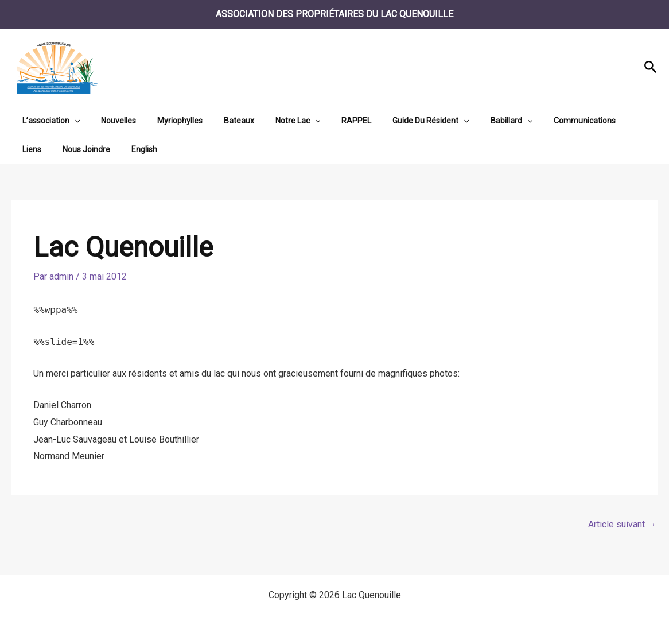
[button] (651, 67)
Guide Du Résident (397, 121)
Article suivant (622, 524)
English (96, 149)
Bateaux (221, 121)
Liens (598, 121)
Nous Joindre (43, 149)
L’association (48, 121)
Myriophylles (167, 121)
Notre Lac (274, 121)
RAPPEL (328, 121)
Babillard (472, 121)
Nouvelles (110, 121)
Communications (541, 121)
